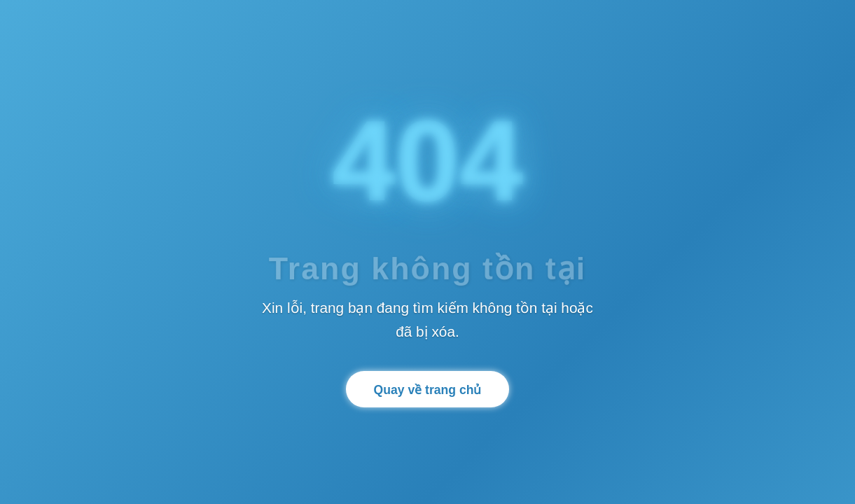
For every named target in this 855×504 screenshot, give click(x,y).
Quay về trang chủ (428, 390)
